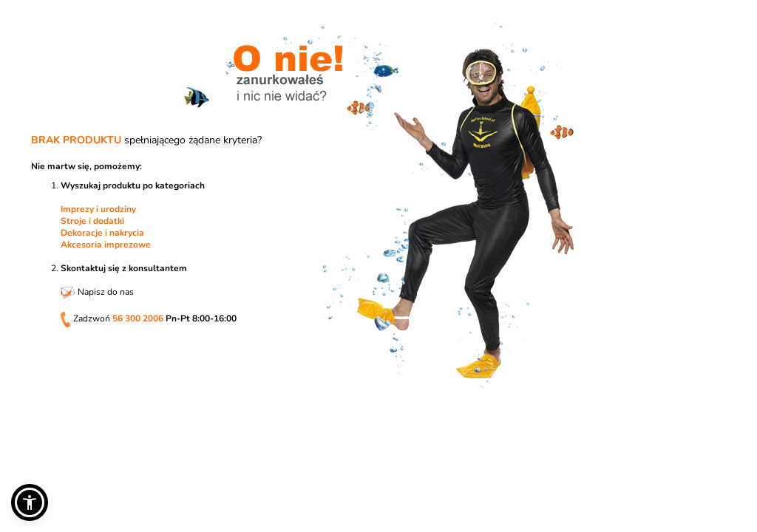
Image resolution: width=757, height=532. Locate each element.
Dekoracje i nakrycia (102, 233)
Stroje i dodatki (92, 221)
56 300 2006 (138, 318)
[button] (30, 502)
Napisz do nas (97, 292)
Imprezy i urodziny (98, 209)
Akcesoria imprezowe (106, 245)
